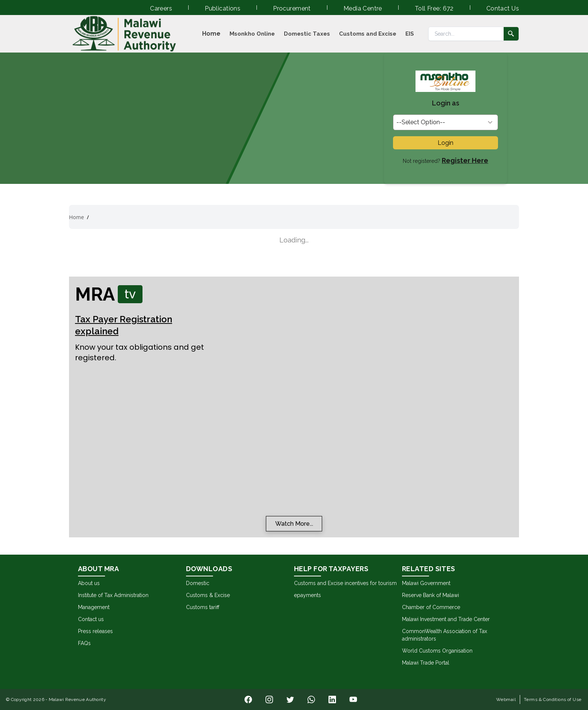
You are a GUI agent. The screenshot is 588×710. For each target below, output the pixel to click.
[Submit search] (511, 34)
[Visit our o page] (332, 699)
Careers (161, 8)
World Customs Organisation (437, 651)
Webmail (506, 699)
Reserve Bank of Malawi (430, 595)
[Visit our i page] (290, 699)
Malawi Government (426, 583)
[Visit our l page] (269, 699)
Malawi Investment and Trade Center (446, 619)
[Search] (466, 34)
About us (89, 583)
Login (445, 143)
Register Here (465, 160)
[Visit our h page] (311, 699)
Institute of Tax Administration (113, 595)
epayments (307, 595)
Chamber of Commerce (431, 607)
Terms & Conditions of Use (553, 699)
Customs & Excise (208, 595)
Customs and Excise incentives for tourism (345, 583)
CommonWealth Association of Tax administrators (445, 635)
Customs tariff (203, 607)
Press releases (95, 631)
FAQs (84, 643)
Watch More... (294, 524)
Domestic (198, 583)
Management (94, 607)
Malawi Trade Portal (426, 663)
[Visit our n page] (248, 699)
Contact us (91, 619)
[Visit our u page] (353, 699)
